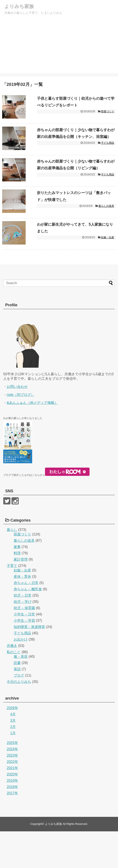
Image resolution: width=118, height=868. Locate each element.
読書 (17, 699)
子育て (12, 602)
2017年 (12, 830)
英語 (17, 706)
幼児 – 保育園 (24, 645)
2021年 (12, 805)
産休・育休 (22, 613)
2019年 (12, 817)
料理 (17, 590)
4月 (13, 751)
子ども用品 (108, 158)
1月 (13, 770)
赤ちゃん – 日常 (26, 619)
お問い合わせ (17, 423)
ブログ (19, 712)
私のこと (14, 689)
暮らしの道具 (106, 229)
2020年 (12, 811)
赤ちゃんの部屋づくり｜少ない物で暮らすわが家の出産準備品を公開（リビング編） (76, 183)
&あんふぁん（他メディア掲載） (32, 439)
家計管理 (21, 596)
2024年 (12, 786)
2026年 (12, 745)
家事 (17, 583)
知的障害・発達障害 (29, 663)
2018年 (12, 823)
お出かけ (21, 676)
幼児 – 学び (23, 638)
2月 (13, 763)
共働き (12, 682)
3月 (13, 757)
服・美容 (21, 693)
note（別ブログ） (21, 431)
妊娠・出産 (108, 268)
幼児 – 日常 (23, 632)
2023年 (12, 792)
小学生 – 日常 (24, 651)
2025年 (12, 779)
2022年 (12, 798)
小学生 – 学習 (24, 657)
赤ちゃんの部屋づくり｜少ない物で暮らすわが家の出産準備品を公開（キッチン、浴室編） (76, 144)
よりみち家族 (20, 6)
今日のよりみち (19, 718)
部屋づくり (108, 112)
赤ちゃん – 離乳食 (28, 626)
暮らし (12, 566)
